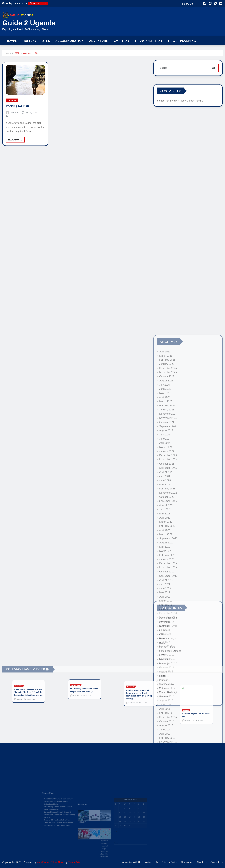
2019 (17, 54)
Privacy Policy (170, 862)
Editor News (58, 862)
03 (36, 54)
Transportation (148, 41)
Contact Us (217, 862)
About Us (201, 862)
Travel (11, 41)
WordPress (43, 862)
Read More (15, 157)
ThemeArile (74, 862)
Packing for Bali (17, 124)
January (27, 54)
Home (8, 54)
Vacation (121, 41)
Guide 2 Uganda (29, 23)
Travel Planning (182, 41)
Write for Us (152, 862)
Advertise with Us (132, 862)
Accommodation (70, 41)
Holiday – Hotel (36, 41)
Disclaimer (187, 862)
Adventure (99, 41)
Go (214, 71)
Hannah (15, 130)
